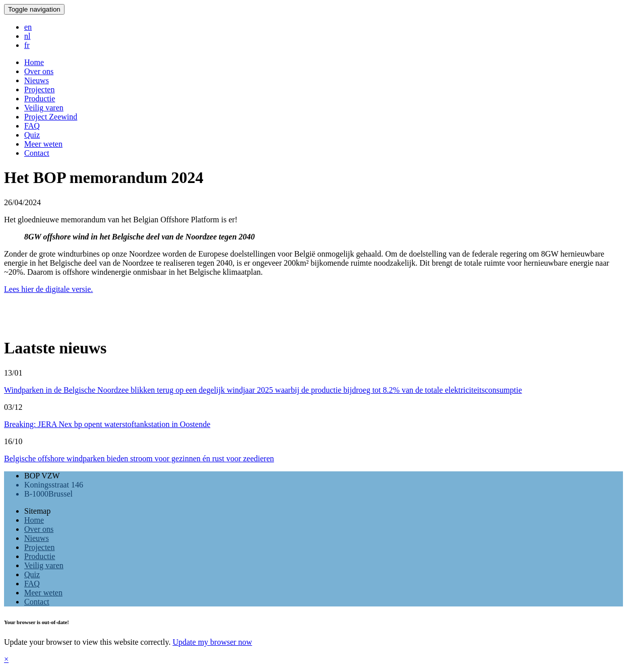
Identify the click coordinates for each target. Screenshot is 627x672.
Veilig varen (44, 565)
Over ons (39, 529)
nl (27, 36)
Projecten (39, 547)
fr (27, 45)
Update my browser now (212, 642)
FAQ (32, 584)
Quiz (32, 574)
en (28, 27)
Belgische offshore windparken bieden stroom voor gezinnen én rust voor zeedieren (139, 459)
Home (34, 520)
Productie (40, 556)
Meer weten (43, 593)
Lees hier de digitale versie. (48, 289)
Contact (37, 602)
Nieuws (37, 538)
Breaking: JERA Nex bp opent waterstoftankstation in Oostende (107, 424)
